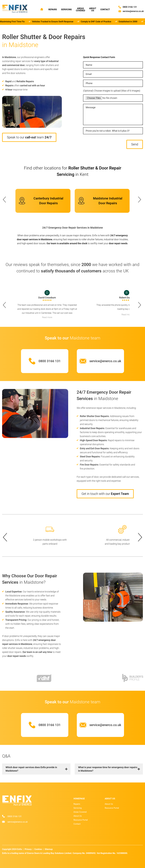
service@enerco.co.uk (134, 11)
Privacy (28, 849)
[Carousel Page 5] (76, 188)
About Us (93, 9)
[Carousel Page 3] (73, 188)
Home (42, 9)
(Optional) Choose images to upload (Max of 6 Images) (112, 91)
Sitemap (49, 849)
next (141, 199)
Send (135, 144)
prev (4, 199)
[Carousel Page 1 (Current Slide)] (69, 188)
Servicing (67, 9)
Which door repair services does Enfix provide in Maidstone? (31, 769)
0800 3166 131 (130, 7)
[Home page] (15, 9)
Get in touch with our (105, 494)
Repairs (53, 9)
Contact (106, 9)
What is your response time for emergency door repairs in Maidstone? (108, 769)
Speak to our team (29, 137)
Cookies (38, 849)
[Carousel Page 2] (71, 188)
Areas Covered (81, 9)
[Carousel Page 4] (74, 188)
